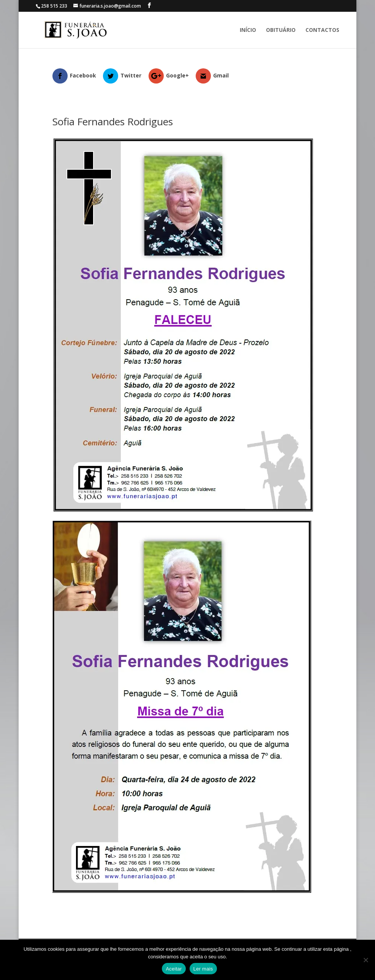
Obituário (281, 30)
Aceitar (174, 969)
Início (248, 30)
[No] (366, 960)
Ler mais (203, 969)
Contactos (322, 30)
